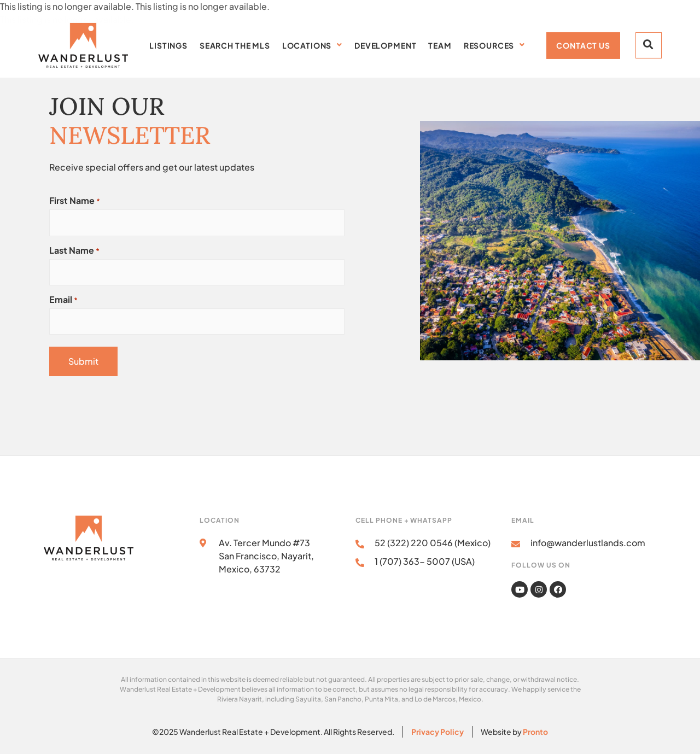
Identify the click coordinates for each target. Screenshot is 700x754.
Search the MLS (235, 44)
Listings (168, 44)
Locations (312, 44)
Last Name (74, 250)
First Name (75, 201)
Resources (494, 44)
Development (385, 44)
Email (63, 300)
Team (440, 44)
